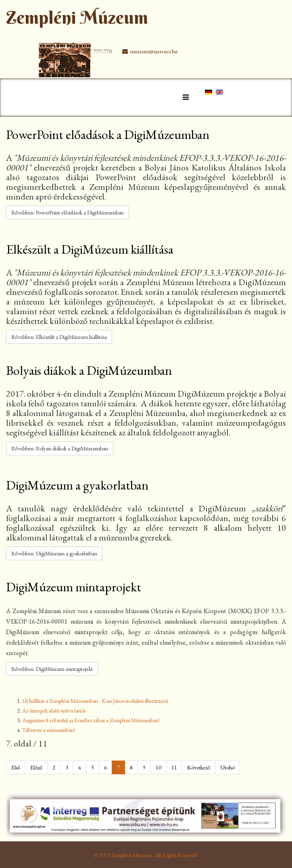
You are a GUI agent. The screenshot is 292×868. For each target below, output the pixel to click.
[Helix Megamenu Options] (184, 97)
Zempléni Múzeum (77, 18)
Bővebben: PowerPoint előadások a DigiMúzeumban (68, 212)
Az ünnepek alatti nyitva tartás (54, 710)
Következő (199, 767)
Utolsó (227, 767)
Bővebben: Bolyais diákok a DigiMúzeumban (60, 448)
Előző (36, 767)
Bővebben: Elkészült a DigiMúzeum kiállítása (59, 337)
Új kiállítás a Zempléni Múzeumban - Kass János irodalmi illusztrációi (95, 701)
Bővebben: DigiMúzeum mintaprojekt (52, 669)
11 (174, 767)
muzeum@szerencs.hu (154, 51)
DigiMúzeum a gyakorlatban (77, 485)
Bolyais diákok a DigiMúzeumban (89, 370)
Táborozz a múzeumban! (49, 730)
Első (16, 767)
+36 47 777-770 (94, 51)
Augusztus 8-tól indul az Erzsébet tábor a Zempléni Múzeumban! (91, 720)
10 (159, 767)
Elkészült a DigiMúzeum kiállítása (90, 249)
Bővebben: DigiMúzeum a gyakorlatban (54, 553)
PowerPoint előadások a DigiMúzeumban (108, 135)
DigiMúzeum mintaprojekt (74, 587)
